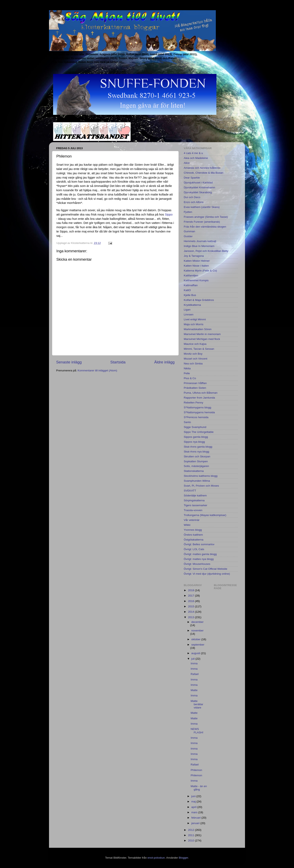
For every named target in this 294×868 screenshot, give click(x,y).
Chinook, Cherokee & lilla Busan (204, 173)
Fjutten (188, 212)
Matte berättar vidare (197, 704)
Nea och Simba (193, 364)
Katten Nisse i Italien (196, 266)
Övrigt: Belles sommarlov (199, 544)
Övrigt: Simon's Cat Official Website (205, 569)
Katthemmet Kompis (196, 280)
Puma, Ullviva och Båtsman (201, 393)
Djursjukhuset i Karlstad (198, 183)
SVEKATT (190, 491)
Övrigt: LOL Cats (194, 549)
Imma (194, 663)
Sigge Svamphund (195, 427)
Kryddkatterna (192, 305)
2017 (192, 596)
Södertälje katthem (195, 495)
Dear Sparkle (192, 178)
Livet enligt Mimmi (195, 319)
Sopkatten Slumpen (196, 461)
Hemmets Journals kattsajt (200, 241)
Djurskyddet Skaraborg (198, 192)
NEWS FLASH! (197, 731)
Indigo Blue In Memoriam (199, 246)
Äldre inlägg (164, 362)
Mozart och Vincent (195, 359)
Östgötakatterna (194, 540)
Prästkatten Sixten (195, 388)
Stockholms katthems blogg (201, 476)
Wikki (187, 525)
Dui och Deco (192, 197)
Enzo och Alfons (194, 202)
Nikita (187, 368)
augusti (196, 653)
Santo (187, 422)
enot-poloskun (156, 858)
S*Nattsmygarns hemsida (199, 412)
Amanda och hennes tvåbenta (202, 168)
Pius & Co (190, 378)
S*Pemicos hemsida (196, 417)
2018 (192, 590)
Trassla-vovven (193, 510)
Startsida (118, 362)
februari (196, 818)
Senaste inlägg (69, 362)
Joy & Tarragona (194, 256)
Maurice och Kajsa (195, 344)
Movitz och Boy (193, 354)
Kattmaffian (191, 285)
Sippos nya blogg (194, 442)
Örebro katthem (193, 535)
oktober (196, 639)
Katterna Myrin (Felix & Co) (200, 271)
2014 (192, 612)
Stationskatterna (194, 471)
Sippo (169, 214)
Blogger (184, 858)
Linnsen (189, 314)
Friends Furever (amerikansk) (202, 222)
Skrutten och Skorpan (197, 456)
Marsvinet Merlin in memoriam (202, 334)
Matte (194, 690)
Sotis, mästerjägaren (196, 466)
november (197, 631)
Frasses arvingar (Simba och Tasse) (206, 217)
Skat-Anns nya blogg (197, 452)
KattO (187, 290)
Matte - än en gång (199, 788)
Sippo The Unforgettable (199, 432)
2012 (192, 830)
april (194, 807)
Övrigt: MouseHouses (197, 564)
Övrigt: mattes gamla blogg (200, 554)
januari (196, 823)
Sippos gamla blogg (196, 437)
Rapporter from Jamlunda (199, 398)
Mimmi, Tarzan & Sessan (199, 349)
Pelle (187, 373)
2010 (192, 841)
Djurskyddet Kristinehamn (199, 187)
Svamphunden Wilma (197, 481)
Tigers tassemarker (195, 505)
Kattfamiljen (191, 275)
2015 (192, 606)
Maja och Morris (194, 324)
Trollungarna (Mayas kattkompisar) (205, 515)
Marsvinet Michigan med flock (202, 339)
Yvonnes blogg (193, 530)
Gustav (188, 236)
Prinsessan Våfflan (195, 383)
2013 (192, 617)
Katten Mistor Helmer (197, 261)
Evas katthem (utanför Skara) (202, 207)
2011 (192, 835)
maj (194, 802)
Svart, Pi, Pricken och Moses (201, 486)
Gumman (189, 231)
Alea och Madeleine (196, 158)
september (198, 645)
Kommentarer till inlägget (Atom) (97, 370)
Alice (187, 163)
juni (194, 796)
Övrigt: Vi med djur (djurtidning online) (207, 574)
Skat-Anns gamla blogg (198, 447)
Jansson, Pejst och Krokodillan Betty (206, 251)
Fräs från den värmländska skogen (205, 227)
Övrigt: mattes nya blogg (199, 559)
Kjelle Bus (190, 295)
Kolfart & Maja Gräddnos (199, 300)
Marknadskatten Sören (198, 329)
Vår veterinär (192, 520)
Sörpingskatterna (194, 500)
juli (193, 659)
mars (195, 812)
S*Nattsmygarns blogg (197, 407)
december (197, 622)
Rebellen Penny (193, 403)
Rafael (195, 674)
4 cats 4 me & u (193, 153)
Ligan (187, 310)
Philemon (196, 770)
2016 (192, 601)
